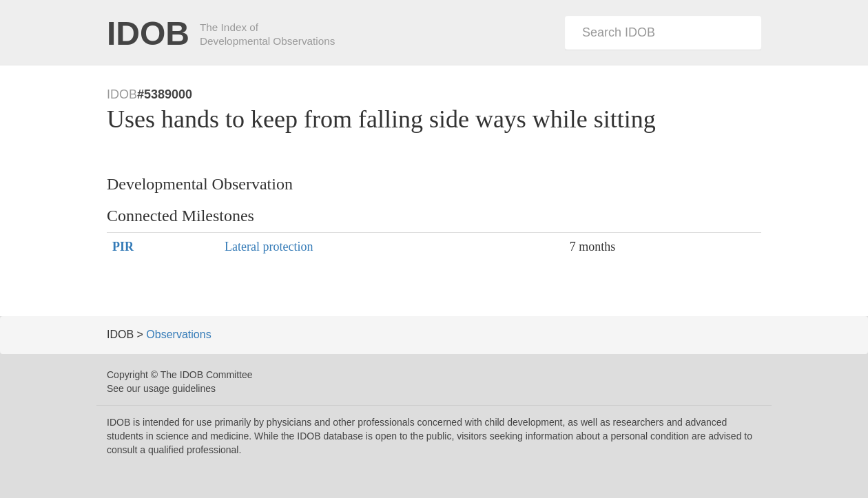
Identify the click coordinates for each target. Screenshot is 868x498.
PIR (123, 247)
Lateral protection (269, 247)
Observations (178, 334)
